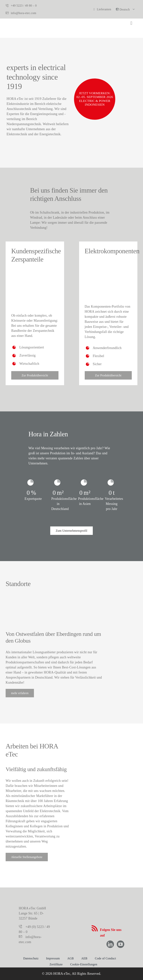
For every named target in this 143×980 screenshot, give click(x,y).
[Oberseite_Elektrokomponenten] (108, 264)
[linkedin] (110, 944)
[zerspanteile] (35, 273)
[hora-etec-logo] (20, 24)
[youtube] (121, 944)
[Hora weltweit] (54, 597)
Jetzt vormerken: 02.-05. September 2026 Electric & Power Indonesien (95, 99)
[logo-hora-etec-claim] (71, 916)
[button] (126, 9)
